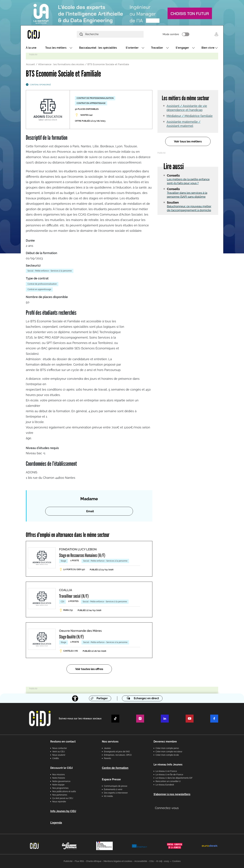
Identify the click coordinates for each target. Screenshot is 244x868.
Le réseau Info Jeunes (168, 765)
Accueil (30, 64)
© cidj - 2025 (163, 861)
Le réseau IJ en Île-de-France (169, 775)
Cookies (176, 861)
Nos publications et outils (64, 791)
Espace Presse (111, 779)
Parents (107, 758)
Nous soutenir (59, 755)
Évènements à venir (113, 789)
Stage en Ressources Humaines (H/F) (82, 555)
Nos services (110, 742)
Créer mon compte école (167, 755)
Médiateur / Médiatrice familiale (190, 116)
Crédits (56, 758)
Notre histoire (59, 778)
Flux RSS (79, 861)
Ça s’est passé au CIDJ (63, 798)
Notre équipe (58, 785)
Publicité (68, 861)
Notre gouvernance (61, 781)
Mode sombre (171, 34)
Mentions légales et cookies (118, 861)
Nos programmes (60, 788)
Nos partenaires (60, 795)
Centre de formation (115, 768)
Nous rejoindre (59, 802)
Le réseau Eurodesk (165, 785)
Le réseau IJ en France (166, 771)
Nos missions (59, 775)
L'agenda (56, 823)
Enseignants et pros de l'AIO (117, 752)
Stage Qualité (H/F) (71, 637)
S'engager (182, 48)
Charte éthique (94, 861)
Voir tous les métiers (188, 141)
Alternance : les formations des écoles (61, 64)
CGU (152, 861)
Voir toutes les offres (89, 669)
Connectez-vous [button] (167, 808)
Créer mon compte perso (167, 748)
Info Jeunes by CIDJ (63, 811)
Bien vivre (208, 48)
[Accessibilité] (75, 698)
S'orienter (132, 48)
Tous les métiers (56, 48)
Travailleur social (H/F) (74, 596)
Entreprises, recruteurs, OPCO (118, 755)
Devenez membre (165, 742)
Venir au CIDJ (59, 752)
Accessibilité (141, 861)
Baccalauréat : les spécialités (98, 48)
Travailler (157, 48)
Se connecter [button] (216, 34)
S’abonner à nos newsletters (172, 794)
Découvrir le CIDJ (62, 768)
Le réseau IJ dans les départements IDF (174, 778)
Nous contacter (60, 748)
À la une (31, 48)
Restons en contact (63, 742)
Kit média (108, 796)
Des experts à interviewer (116, 793)
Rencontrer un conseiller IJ (168, 781)
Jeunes (107, 748)
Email (90, 511)
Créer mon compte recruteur (169, 752)
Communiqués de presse (116, 786)
